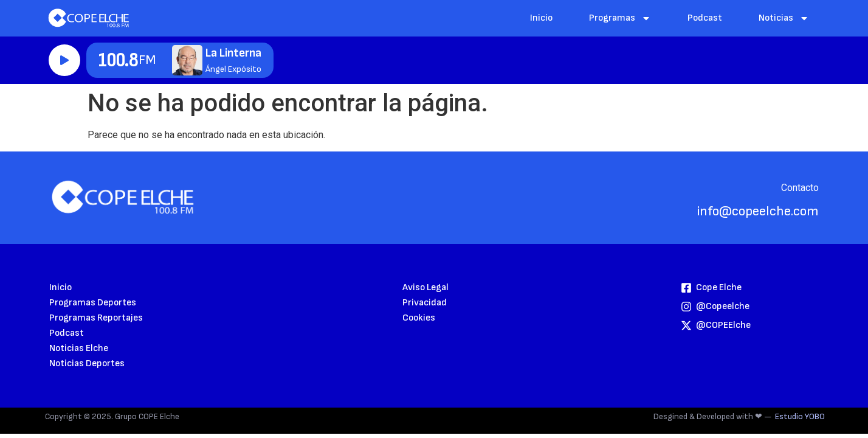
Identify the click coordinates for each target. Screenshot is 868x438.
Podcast (705, 18)
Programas (620, 18)
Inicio (541, 18)
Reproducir (64, 60)
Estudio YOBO (800, 416)
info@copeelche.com (758, 211)
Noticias (784, 18)
